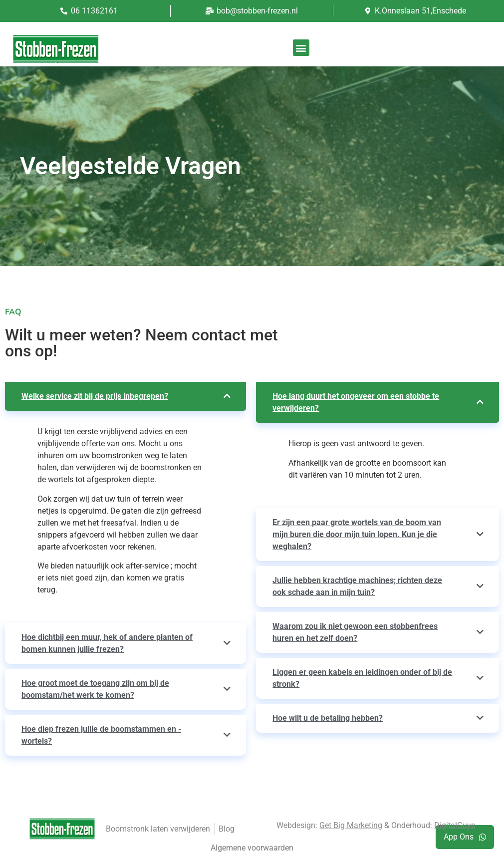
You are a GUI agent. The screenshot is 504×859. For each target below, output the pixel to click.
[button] (301, 48)
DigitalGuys (455, 825)
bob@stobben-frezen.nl (257, 11)
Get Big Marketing (351, 825)
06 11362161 (94, 11)
